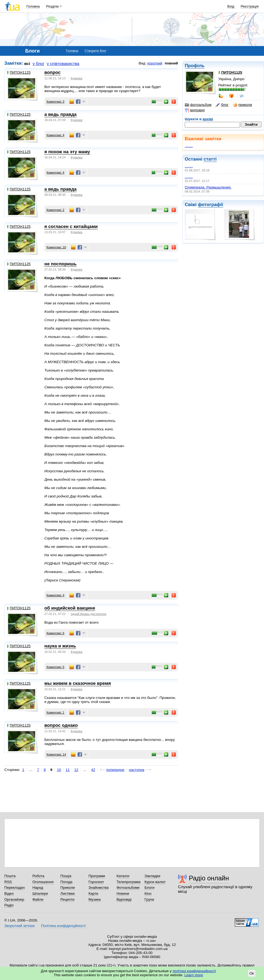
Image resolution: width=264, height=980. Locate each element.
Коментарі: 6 (55, 633)
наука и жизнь (60, 646)
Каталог (123, 876)
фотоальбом (198, 105)
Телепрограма (129, 882)
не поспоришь (60, 264)
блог (222, 105)
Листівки (67, 893)
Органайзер (14, 899)
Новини (123, 893)
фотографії (210, 205)
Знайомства (99, 888)
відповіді (195, 110)
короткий (155, 63)
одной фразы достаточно (89, 614)
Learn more (194, 975)
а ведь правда (60, 114)
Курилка (77, 78)
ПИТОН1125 (19, 72)
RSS (8, 882)
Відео (9, 893)
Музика (95, 899)
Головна (33, 6)
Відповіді (124, 899)
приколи (242, 105)
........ (189, 146)
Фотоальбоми (128, 888)
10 (59, 770)
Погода (66, 882)
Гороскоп (96, 882)
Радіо (9, 905)
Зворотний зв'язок (19, 926)
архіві (208, 119)
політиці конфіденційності (194, 971)
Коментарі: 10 (56, 247)
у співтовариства (63, 64)
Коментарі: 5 (55, 667)
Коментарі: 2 (55, 210)
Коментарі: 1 (55, 712)
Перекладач (14, 888)
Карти (93, 893)
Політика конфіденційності (63, 926)
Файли (38, 899)
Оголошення (43, 882)
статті (210, 159)
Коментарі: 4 (55, 135)
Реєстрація (250, 6)
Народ (38, 888)
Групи (149, 899)
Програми (97, 876)
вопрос (52, 72)
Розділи (52, 6)
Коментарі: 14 (56, 754)
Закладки (152, 876)
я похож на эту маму (67, 152)
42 (93, 770)
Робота (38, 876)
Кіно (148, 893)
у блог (39, 64)
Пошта (10, 876)
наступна (137, 770)
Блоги (149, 888)
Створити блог (96, 51)
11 (68, 770)
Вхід (231, 6)
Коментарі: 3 (55, 102)
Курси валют (155, 882)
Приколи (67, 888)
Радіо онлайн (209, 878)
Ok (252, 973)
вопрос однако (61, 725)
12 (76, 770)
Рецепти (67, 899)
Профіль (195, 66)
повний (171, 63)
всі (27, 64)
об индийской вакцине (70, 608)
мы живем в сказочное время (78, 683)
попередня (115, 770)
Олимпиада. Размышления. (208, 187)
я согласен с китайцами (71, 227)
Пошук (66, 876)
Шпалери (40, 893)
